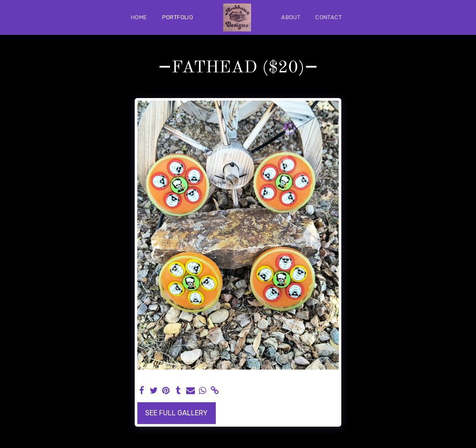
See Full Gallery (176, 413)
